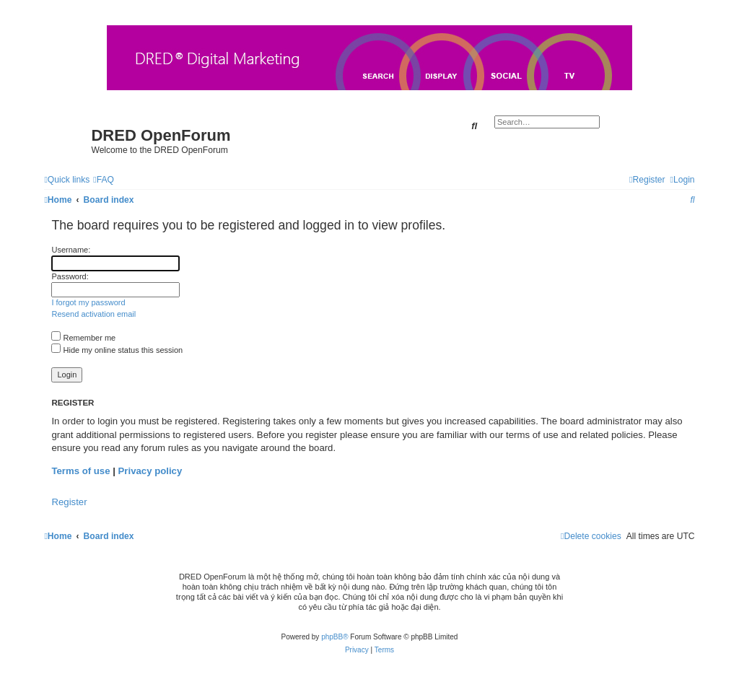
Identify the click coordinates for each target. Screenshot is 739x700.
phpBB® (334, 637)
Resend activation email (93, 314)
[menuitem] (104, 180)
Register (69, 502)
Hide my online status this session (117, 350)
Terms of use (80, 471)
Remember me (83, 338)
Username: (71, 250)
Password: (70, 276)
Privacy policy (150, 471)
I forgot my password (88, 302)
